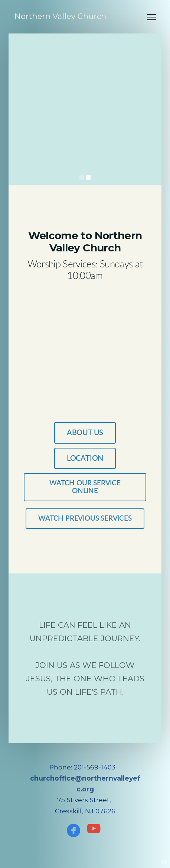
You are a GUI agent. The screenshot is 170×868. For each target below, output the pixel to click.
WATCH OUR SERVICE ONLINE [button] (85, 487)
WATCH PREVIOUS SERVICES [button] (85, 519)
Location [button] (85, 459)
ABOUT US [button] (85, 433)
